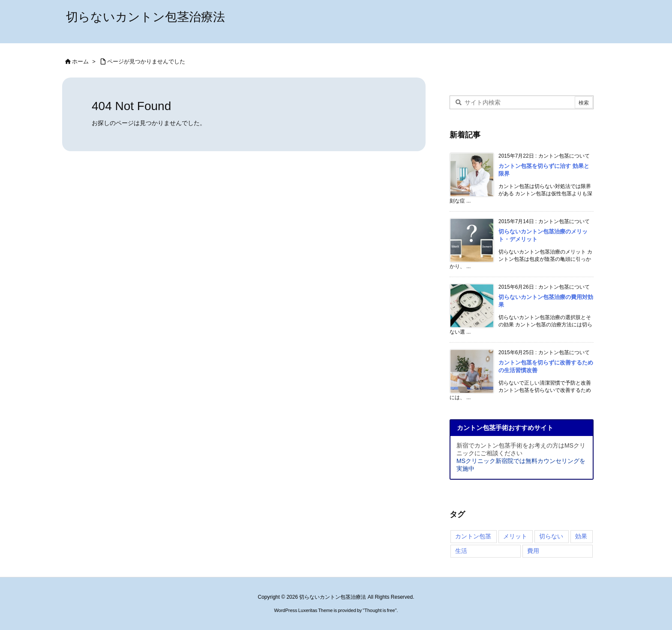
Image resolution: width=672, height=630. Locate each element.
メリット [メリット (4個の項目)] (515, 536)
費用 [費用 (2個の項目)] (533, 551)
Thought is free (379, 610)
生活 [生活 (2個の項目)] (461, 551)
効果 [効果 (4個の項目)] (581, 536)
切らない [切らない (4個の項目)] (551, 536)
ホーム (80, 61)
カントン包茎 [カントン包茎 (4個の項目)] (473, 536)
